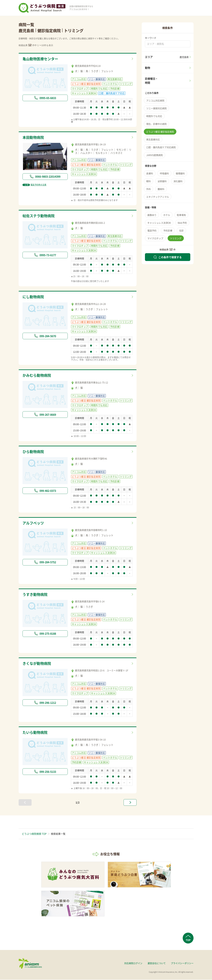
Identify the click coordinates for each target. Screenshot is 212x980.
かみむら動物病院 (37, 376)
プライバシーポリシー (182, 963)
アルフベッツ (34, 523)
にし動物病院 (34, 297)
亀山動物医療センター (41, 59)
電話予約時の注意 (34, 185)
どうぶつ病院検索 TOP (34, 834)
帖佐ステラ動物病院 (39, 216)
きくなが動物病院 (37, 664)
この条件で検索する (168, 257)
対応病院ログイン (133, 963)
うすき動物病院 (36, 595)
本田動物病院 (34, 137)
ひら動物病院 (34, 452)
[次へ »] (130, 803)
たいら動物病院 (36, 733)
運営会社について (157, 963)
